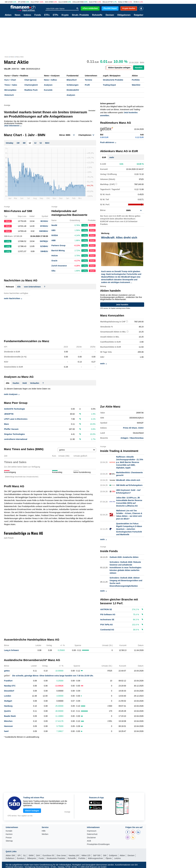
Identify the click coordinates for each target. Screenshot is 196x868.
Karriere (9, 834)
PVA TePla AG (107, 624)
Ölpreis (109, 858)
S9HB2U (44, 251)
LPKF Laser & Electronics (16, 419)
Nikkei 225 (86, 855)
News (18, 15)
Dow (32, 2)
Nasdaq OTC (10, 685)
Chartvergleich (31, 85)
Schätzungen (72, 85)
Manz (6, 424)
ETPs (56, 15)
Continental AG (107, 629)
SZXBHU (44, 246)
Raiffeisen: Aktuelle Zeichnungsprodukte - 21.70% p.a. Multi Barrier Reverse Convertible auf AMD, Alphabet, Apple (130, 462)
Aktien (8, 15)
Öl (134, 2)
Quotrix (7, 711)
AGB (89, 841)
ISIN (23, 69)
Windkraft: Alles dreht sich (128, 480)
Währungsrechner (95, 858)
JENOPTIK (9, 414)
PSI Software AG (108, 614)
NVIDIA (55, 235)
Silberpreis (32, 858)
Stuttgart (8, 701)
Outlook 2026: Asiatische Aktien (124, 557)
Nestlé (54, 225)
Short (92, 225)
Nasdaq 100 (74, 855)
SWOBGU (44, 231)
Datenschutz (92, 834)
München (8, 721)
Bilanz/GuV (72, 80)
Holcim (55, 256)
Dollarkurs (10, 858)
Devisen (110, 15)
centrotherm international (16, 439)
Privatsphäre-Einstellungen (98, 844)
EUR (104, 157)
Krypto (65, 15)
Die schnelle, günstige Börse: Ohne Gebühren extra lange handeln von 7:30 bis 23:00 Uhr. (49, 675)
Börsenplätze (10, 90)
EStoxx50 (76, 2)
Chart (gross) (30, 80)
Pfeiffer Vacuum (11, 429)
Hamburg (8, 706)
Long (85, 225)
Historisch (9, 95)
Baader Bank (10, 716)
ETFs (47, 15)
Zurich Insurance (59, 266)
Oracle (54, 261)
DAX (47, 2)
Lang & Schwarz (11, 650)
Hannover (9, 726)
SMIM (31, 855)
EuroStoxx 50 (48, 855)
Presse (9, 837)
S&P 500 (97, 855)
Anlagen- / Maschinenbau (132, 438)
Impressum (92, 831)
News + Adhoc (50, 80)
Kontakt (9, 831)
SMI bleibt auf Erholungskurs (129, 485)
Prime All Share (130, 428)
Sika (53, 271)
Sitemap (9, 841)
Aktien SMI (10, 855)
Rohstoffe (97, 15)
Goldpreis (113, 855)
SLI (25, 855)
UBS (53, 230)
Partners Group (58, 245)
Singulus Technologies (14, 434)
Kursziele (48, 90)
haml (6, 731)
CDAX (141, 428)
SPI (19, 2)
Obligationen (124, 15)
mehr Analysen (12, 394)
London (8, 696)
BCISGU (44, 221)
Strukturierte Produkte (113, 80)
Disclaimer (91, 837)
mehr (112, 157)
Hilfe (44, 831)
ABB (53, 240)
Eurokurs (21, 858)
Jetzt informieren (13, 126)
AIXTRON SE (106, 609)
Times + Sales (11, 85)
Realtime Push (31, 90)
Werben (45, 834)
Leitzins (117, 858)
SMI (6, 2)
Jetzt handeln (122, 305)
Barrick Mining (58, 251)
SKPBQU (44, 241)
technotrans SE (107, 619)
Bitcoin (105, 2)
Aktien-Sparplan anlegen (119, 68)
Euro (60, 2)
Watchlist (136, 85)
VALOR (7, 69)
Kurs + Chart (10, 80)
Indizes (27, 15)
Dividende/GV (73, 90)
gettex (7, 670)
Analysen (48, 85)
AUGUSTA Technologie (14, 409)
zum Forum (9, 538)
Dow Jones (61, 855)
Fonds (38, 15)
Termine (88, 80)
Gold (91, 2)
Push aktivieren (108, 142)
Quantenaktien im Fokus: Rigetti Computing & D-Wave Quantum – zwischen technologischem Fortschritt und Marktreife (129, 529)
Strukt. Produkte (80, 15)
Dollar (120, 2)
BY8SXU (44, 226)
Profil (87, 85)
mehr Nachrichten (13, 298)
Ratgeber (139, 15)
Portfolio (136, 80)
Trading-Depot (109, 85)
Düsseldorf (9, 691)
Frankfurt (8, 680)
